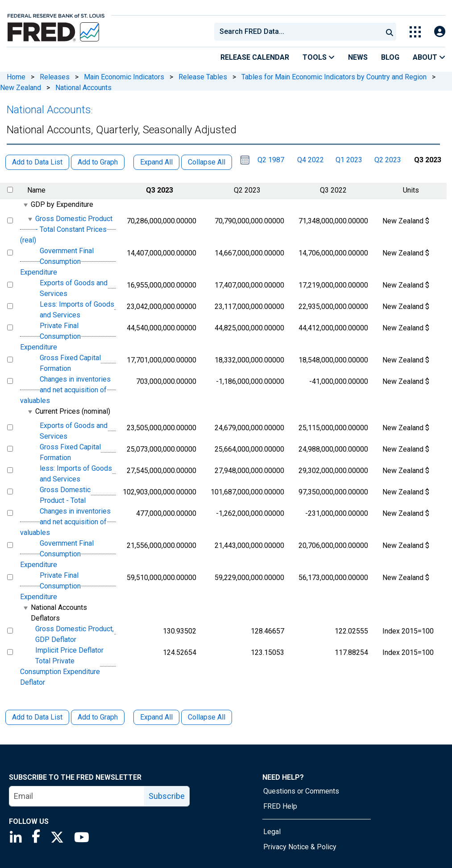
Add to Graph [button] (98, 162)
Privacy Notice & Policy (300, 847)
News (358, 57)
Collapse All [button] (207, 162)
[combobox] (298, 32)
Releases (55, 77)
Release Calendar (255, 57)
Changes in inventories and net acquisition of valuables (65, 390)
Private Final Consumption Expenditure (50, 336)
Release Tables (203, 77)
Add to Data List (37, 717)
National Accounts (83, 88)
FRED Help (280, 806)
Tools (319, 57)
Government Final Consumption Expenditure (57, 261)
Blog (390, 57)
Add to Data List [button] (37, 162)
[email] (77, 796)
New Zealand (21, 88)
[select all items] (10, 190)
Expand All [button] (156, 162)
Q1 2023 (349, 160)
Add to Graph (98, 717)
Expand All (156, 717)
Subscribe (167, 796)
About (429, 57)
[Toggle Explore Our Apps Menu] (415, 32)
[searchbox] (300, 32)
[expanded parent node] (25, 205)
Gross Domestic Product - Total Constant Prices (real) (66, 229)
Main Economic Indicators (124, 77)
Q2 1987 (271, 160)
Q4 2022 (311, 160)
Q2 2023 (388, 160)
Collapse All (207, 717)
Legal (272, 832)
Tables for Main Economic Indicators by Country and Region (334, 77)
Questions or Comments (301, 791)
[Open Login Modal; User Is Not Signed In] (440, 32)
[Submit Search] (390, 32)
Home (16, 77)
